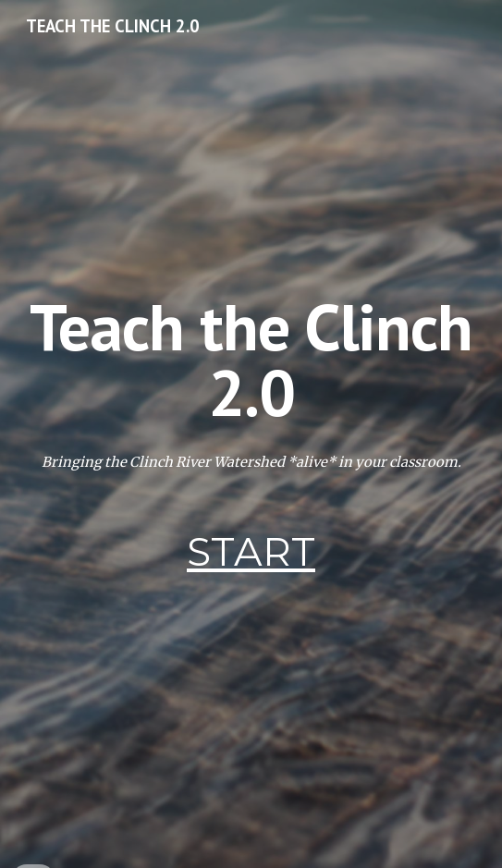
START (251, 552)
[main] (251, 359)
